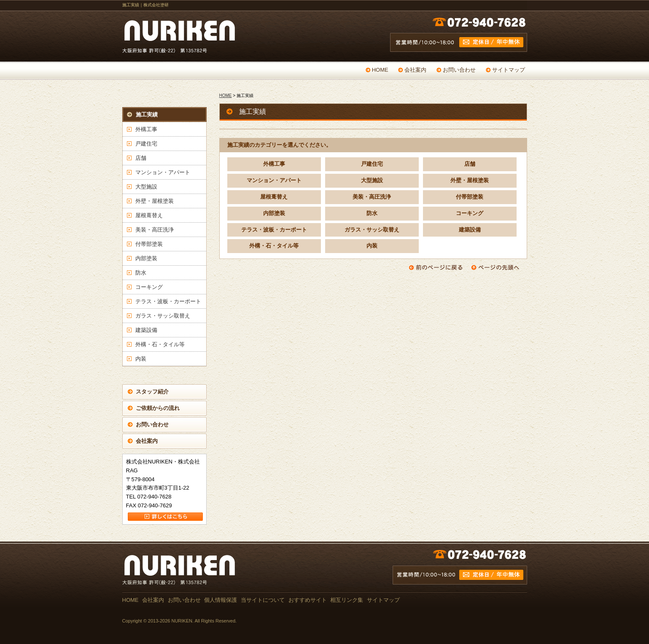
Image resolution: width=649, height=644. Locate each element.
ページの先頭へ (498, 267)
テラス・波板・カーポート (274, 230)
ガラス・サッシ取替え (372, 230)
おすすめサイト (308, 600)
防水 (372, 213)
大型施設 (372, 180)
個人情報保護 (221, 600)
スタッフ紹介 (152, 392)
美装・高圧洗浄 (372, 197)
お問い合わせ (459, 70)
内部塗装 (274, 213)
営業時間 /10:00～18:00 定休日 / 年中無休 (459, 37)
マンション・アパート (274, 180)
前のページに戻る (436, 267)
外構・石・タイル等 (274, 246)
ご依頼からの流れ (158, 408)
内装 (372, 246)
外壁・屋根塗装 (470, 180)
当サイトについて (263, 600)
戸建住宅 (372, 164)
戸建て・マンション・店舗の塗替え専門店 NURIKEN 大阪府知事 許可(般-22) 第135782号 (181, 37)
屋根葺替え (274, 197)
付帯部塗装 (470, 197)
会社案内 (415, 70)
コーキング (470, 213)
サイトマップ (509, 70)
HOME (380, 70)
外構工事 (274, 164)
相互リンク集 (347, 600)
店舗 (470, 164)
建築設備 (470, 230)
